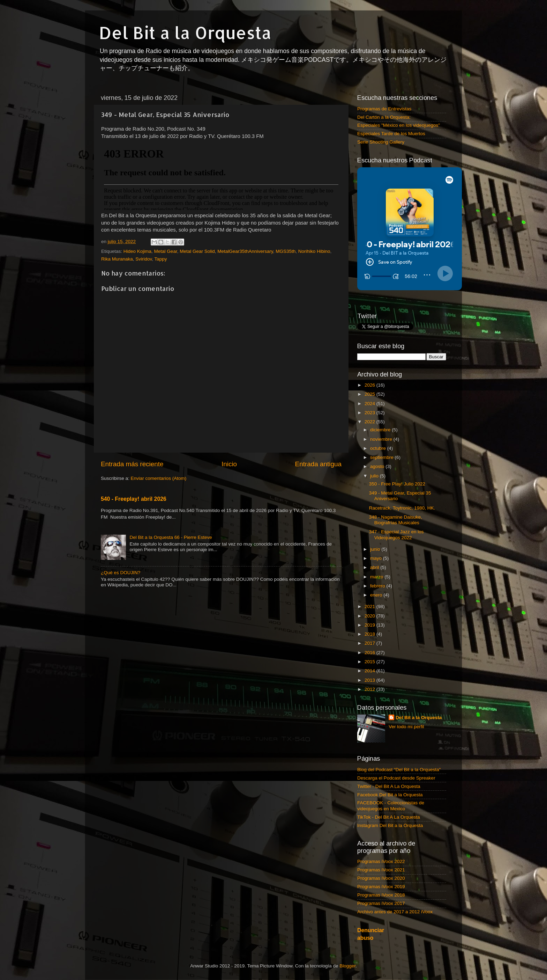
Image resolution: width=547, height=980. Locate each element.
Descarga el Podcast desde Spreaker (396, 778)
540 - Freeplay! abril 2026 (134, 499)
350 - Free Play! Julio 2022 (397, 484)
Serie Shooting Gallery (381, 142)
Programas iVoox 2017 (381, 903)
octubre (379, 448)
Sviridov (144, 259)
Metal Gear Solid (197, 251)
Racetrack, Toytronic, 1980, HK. (402, 508)
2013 (370, 680)
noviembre (382, 439)
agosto (378, 466)
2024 (370, 404)
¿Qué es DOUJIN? (121, 573)
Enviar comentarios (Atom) (159, 478)
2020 (370, 616)
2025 (370, 394)
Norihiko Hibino (314, 251)
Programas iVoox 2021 (381, 870)
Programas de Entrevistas (384, 109)
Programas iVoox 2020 (381, 878)
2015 (370, 662)
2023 (370, 413)
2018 (370, 634)
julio (375, 476)
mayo (377, 558)
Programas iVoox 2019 (381, 887)
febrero (378, 586)
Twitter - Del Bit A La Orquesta (389, 786)
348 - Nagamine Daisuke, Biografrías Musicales (396, 520)
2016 (370, 653)
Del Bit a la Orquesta (185, 32)
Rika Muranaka (117, 259)
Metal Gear (166, 251)
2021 (370, 606)
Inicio (229, 464)
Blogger (347, 966)
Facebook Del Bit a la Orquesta (390, 795)
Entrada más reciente (132, 464)
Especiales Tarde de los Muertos (391, 134)
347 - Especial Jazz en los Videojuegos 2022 (396, 535)
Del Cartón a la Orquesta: (384, 117)
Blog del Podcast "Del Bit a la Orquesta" (399, 770)
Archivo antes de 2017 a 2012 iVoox (395, 912)
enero (377, 595)
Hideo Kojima (137, 251)
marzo (377, 577)
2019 (370, 625)
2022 (370, 422)
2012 (370, 689)
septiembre (383, 457)
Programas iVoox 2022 (381, 861)
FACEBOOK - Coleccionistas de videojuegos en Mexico (391, 806)
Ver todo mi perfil (406, 727)
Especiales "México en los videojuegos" (399, 125)
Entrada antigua (318, 464)
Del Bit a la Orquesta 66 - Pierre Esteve (171, 537)
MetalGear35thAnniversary (245, 251)
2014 (370, 671)
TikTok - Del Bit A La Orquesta (389, 817)
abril (375, 567)
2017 (370, 643)
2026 (370, 385)
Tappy (161, 259)
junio (376, 549)
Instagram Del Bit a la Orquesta (390, 825)
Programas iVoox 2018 (381, 895)
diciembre (381, 430)
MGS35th (286, 251)
